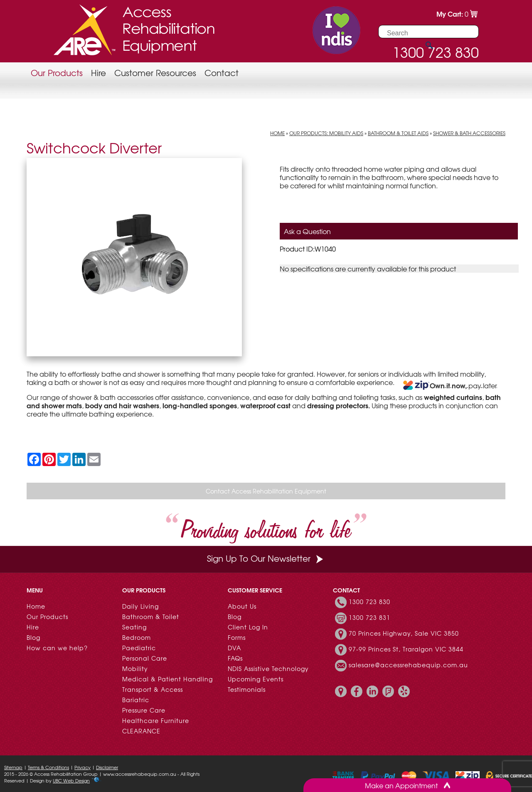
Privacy (83, 767)
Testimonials (247, 689)
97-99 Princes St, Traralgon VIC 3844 (406, 649)
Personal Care (145, 658)
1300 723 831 (369, 617)
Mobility (135, 669)
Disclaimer (107, 767)
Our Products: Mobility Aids (326, 133)
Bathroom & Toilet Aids (398, 133)
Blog (33, 637)
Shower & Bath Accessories (469, 133)
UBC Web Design (71, 780)
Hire (99, 73)
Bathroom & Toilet (151, 617)
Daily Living (140, 606)
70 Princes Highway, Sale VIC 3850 (404, 633)
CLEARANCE (141, 731)
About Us (242, 606)
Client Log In (248, 627)
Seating (134, 627)
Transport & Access (153, 689)
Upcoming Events (256, 679)
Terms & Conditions (48, 767)
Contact (222, 73)
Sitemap (13, 767)
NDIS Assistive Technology (268, 669)
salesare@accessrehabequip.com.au (408, 665)
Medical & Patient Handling (167, 679)
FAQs (235, 658)
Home (277, 133)
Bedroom (137, 637)
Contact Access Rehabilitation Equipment (266, 491)
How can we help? (57, 648)
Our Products (57, 73)
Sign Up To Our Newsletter (266, 558)
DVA (234, 648)
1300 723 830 (369, 602)
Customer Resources (155, 73)
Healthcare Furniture (156, 720)
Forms (237, 637)
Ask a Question (307, 231)
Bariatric (136, 700)
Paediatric (139, 648)
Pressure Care (144, 710)
